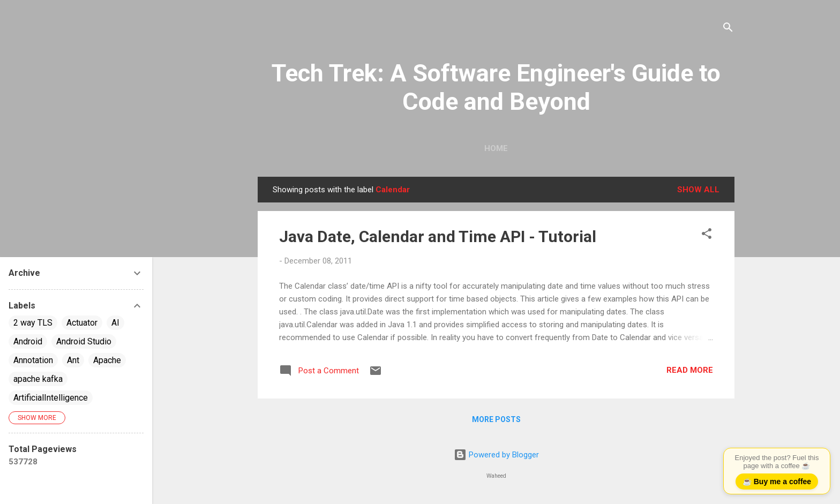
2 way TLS (33, 323)
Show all (698, 190)
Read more (690, 370)
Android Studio (84, 341)
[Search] (728, 29)
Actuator (82, 323)
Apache (107, 360)
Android (28, 341)
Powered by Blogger (496, 455)
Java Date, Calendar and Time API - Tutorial (438, 236)
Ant (73, 360)
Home (496, 148)
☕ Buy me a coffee (777, 482)
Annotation (33, 360)
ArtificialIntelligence (51, 398)
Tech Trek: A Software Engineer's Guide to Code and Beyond (496, 87)
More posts (496, 419)
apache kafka (38, 379)
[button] (707, 235)
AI (115, 323)
